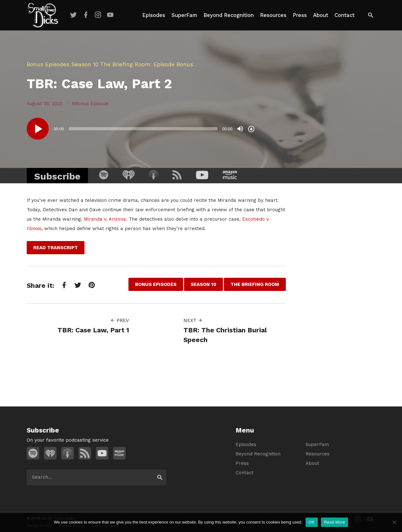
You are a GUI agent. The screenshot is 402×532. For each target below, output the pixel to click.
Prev (120, 320)
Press (300, 15)
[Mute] (240, 129)
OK (312, 522)
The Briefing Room (125, 64)
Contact (345, 15)
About (321, 15)
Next (193, 320)
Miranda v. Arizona (105, 219)
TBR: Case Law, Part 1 (93, 330)
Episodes (154, 15)
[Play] (38, 129)
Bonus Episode (92, 104)
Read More (335, 522)
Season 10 (85, 64)
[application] (141, 129)
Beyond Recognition (229, 15)
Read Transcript (56, 248)
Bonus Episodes (48, 64)
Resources (273, 15)
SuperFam (184, 15)
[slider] (143, 129)
